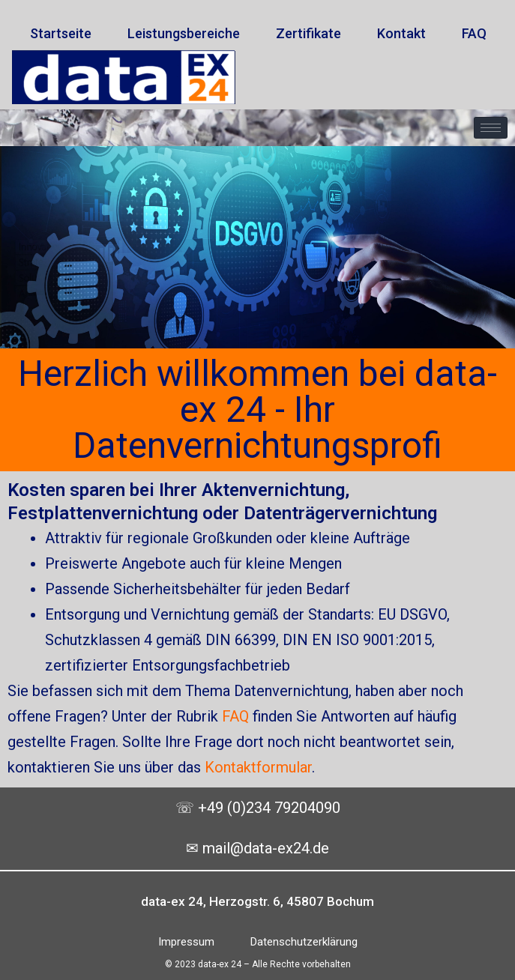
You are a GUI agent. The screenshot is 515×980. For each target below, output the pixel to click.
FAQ (235, 716)
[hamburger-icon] (491, 128)
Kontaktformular (258, 767)
